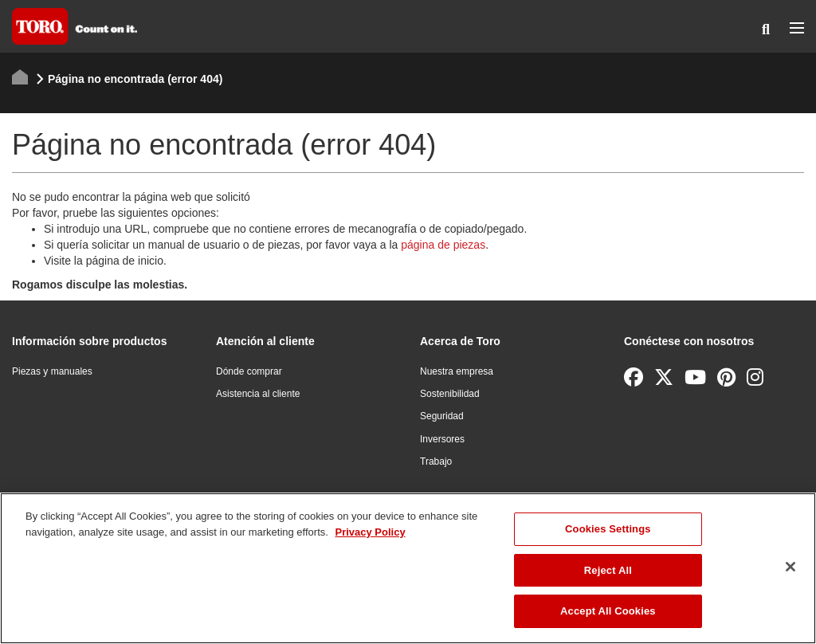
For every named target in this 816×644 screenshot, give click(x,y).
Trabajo (436, 461)
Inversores (442, 439)
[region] (408, 568)
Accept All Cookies (608, 611)
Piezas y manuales (52, 371)
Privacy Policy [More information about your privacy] (370, 532)
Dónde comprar (249, 371)
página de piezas (443, 245)
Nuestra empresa (457, 371)
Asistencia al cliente (258, 394)
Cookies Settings (608, 529)
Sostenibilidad (450, 394)
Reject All (608, 570)
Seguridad (442, 416)
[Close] (790, 567)
